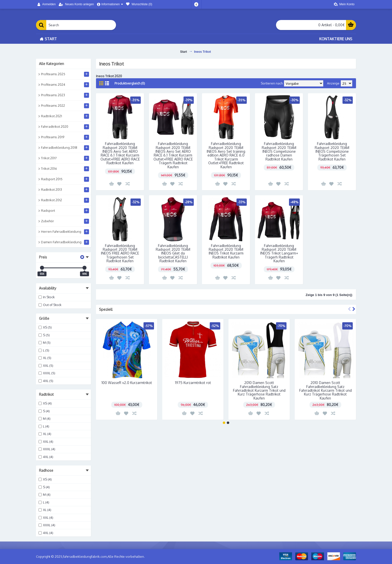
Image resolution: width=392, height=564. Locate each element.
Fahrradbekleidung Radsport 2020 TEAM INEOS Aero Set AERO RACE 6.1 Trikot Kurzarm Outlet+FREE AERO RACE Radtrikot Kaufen (120, 153)
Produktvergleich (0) (130, 83)
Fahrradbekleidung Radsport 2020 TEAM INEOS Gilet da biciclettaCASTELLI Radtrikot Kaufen (173, 253)
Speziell (106, 309)
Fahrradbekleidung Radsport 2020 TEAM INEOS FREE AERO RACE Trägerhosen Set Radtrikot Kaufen (120, 253)
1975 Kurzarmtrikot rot (193, 383)
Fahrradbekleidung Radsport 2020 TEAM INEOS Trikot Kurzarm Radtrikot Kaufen (226, 251)
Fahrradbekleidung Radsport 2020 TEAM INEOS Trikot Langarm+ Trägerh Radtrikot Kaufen (279, 253)
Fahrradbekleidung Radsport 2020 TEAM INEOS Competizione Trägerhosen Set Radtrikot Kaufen (332, 151)
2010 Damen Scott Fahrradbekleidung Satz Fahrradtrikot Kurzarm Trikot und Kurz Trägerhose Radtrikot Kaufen (259, 390)
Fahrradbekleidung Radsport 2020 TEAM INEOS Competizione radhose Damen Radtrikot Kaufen (279, 151)
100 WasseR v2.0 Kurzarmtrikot (127, 383)
